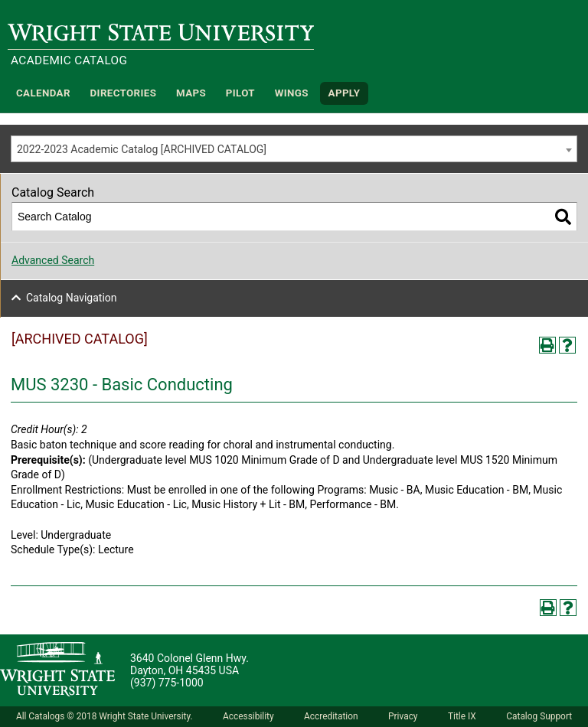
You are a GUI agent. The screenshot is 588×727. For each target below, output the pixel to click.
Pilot (240, 93)
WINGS (292, 93)
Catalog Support (539, 716)
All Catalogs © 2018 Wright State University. (105, 716)
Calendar (43, 93)
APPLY (345, 93)
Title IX (462, 716)
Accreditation (331, 716)
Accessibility (248, 716)
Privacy (403, 716)
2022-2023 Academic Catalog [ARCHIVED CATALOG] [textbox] (142, 149)
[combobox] (294, 149)
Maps (191, 93)
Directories (124, 93)
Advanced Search (53, 260)
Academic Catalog (69, 60)
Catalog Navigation (72, 298)
